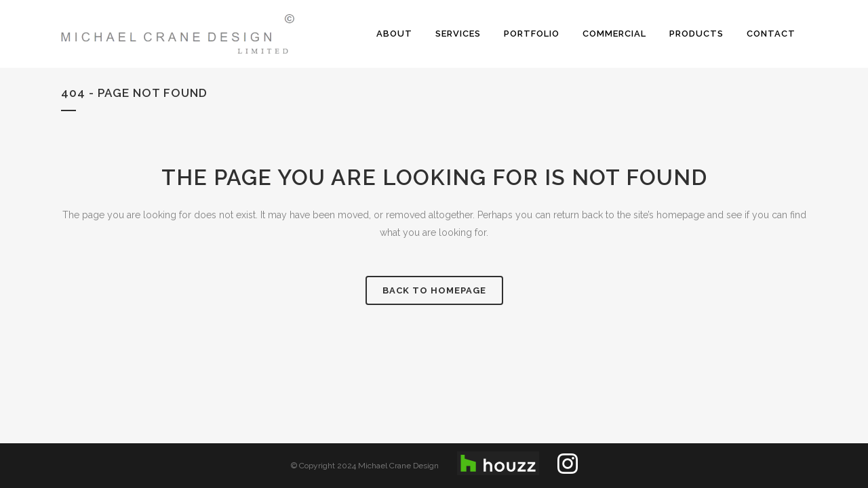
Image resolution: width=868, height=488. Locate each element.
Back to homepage (434, 290)
